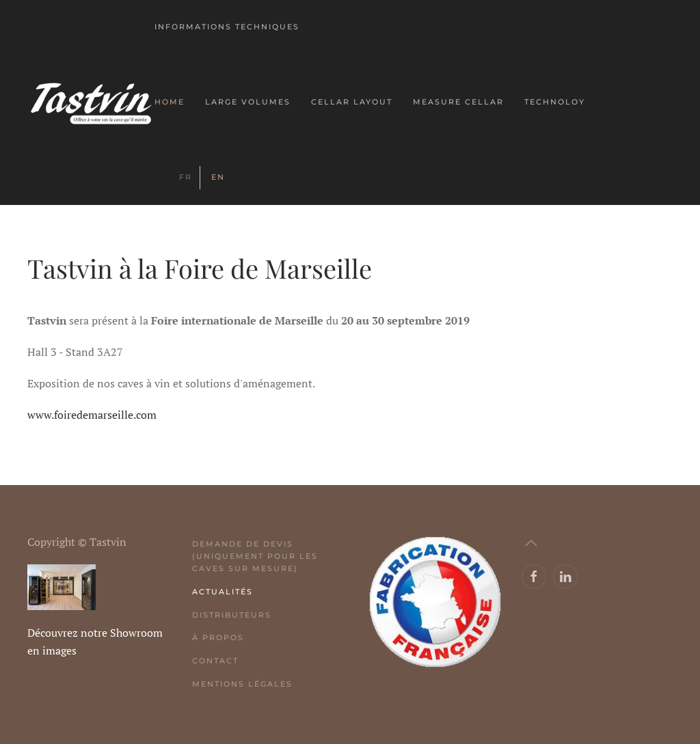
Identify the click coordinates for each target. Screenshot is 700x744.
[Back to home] (91, 102)
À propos (218, 637)
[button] (531, 543)
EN (218, 177)
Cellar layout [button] (352, 102)
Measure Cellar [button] (458, 102)
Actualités (223, 592)
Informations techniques (227, 27)
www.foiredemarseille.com (92, 415)
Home (170, 102)
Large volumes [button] (248, 102)
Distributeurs (232, 615)
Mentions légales (242, 684)
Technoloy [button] (555, 102)
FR (186, 177)
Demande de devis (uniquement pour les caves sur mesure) (255, 556)
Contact (215, 661)
